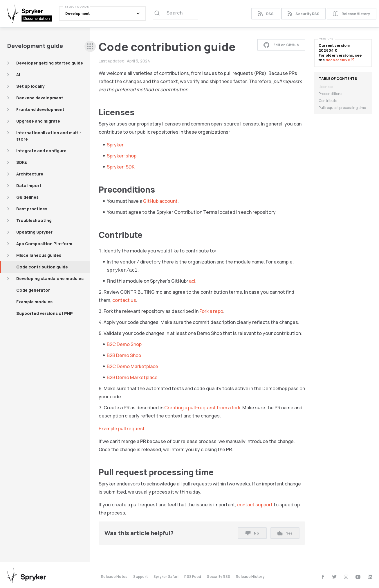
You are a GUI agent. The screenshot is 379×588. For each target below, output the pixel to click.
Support (140, 577)
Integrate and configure (41, 151)
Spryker (115, 145)
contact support (255, 505)
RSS (266, 14)
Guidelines (27, 197)
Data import (29, 185)
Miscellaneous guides (39, 255)
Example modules (34, 302)
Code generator (33, 290)
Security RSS (304, 14)
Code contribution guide (42, 267)
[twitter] (334, 577)
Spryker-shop (122, 156)
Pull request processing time (342, 108)
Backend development (40, 98)
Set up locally (30, 86)
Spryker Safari (166, 577)
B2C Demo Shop (124, 344)
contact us (124, 300)
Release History (352, 14)
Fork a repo (211, 311)
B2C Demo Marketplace (132, 366)
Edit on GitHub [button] (281, 45)
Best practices (32, 209)
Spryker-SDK (121, 167)
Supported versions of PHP (45, 313)
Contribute (328, 101)
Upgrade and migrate (38, 121)
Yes (285, 533)
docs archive (340, 60)
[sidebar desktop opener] (90, 46)
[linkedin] (370, 577)
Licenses (326, 87)
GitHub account (160, 201)
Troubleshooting (34, 220)
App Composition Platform (44, 244)
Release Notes (114, 577)
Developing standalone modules (50, 278)
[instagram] (346, 577)
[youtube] (358, 577)
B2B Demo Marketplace (132, 377)
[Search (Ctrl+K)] (175, 14)
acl (192, 281)
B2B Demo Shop (124, 355)
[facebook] (323, 577)
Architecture (30, 174)
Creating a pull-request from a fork (202, 408)
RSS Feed (193, 577)
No (252, 533)
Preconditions (330, 94)
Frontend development (40, 109)
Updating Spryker (34, 232)
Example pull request (122, 429)
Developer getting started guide (50, 63)
